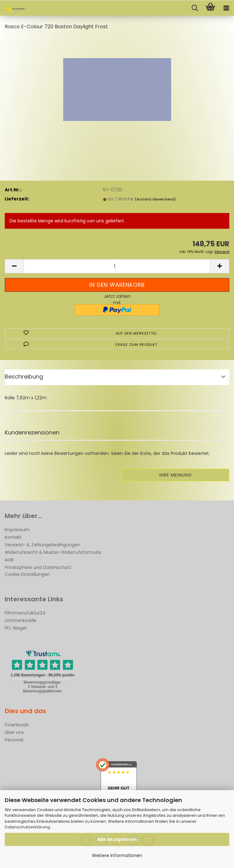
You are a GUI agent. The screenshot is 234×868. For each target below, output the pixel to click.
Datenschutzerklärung (27, 827)
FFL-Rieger (16, 628)
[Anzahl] (117, 266)
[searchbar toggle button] (195, 8)
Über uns (14, 732)
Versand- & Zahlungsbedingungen (42, 545)
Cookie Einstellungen (27, 574)
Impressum (17, 530)
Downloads (17, 725)
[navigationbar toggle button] (226, 8)
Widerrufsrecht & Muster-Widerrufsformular (53, 552)
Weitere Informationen (117, 855)
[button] (14, 266)
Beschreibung (24, 377)
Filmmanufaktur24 (25, 613)
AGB (9, 560)
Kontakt (13, 537)
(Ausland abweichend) (155, 199)
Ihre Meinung (176, 475)
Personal (14, 740)
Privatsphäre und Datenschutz (38, 567)
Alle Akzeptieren (117, 839)
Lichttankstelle (21, 620)
